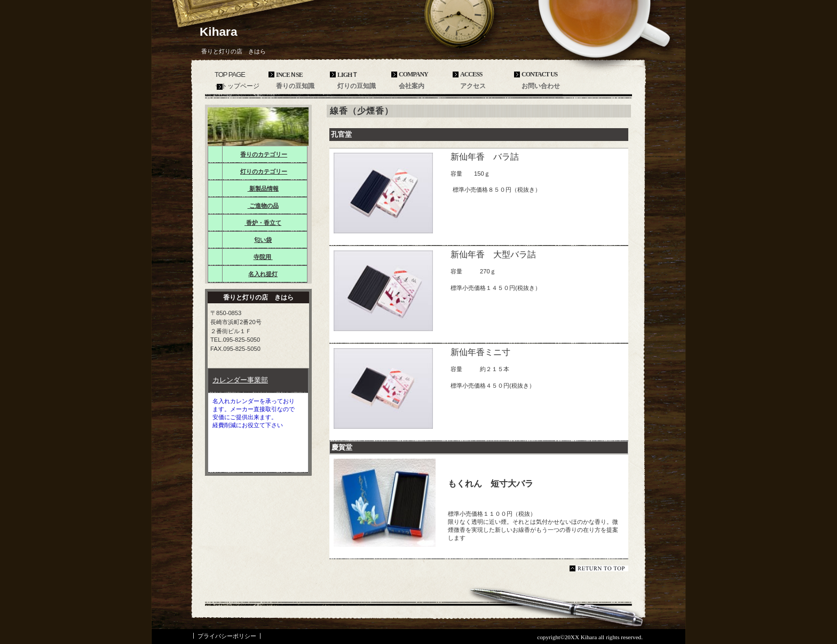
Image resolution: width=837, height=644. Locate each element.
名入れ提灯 (263, 274)
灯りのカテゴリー (264, 171)
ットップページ (237, 86)
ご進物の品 (263, 206)
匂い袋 (263, 240)
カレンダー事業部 (240, 380)
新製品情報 (263, 189)
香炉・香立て (263, 223)
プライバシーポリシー (227, 636)
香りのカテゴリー (264, 154)
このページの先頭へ (599, 568)
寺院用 (263, 257)
